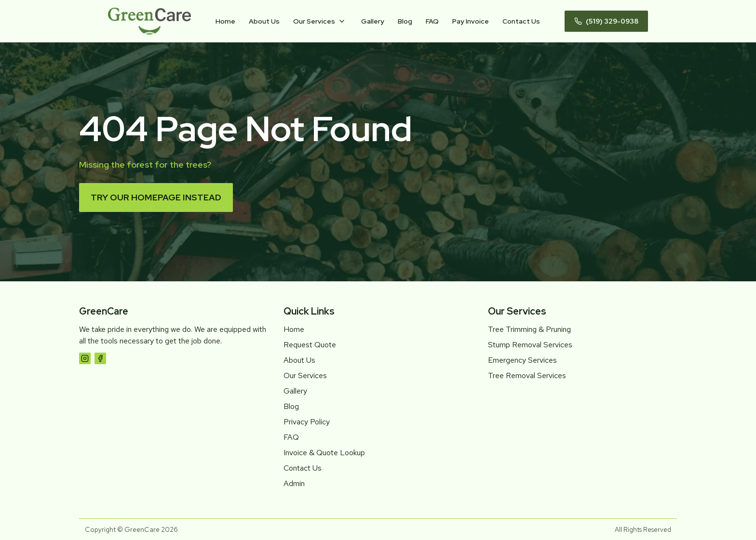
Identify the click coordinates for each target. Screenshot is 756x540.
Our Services (314, 21)
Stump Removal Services (530, 345)
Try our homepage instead (156, 197)
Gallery (373, 21)
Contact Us (521, 21)
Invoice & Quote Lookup (324, 453)
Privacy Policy (307, 422)
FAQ (432, 21)
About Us (264, 21)
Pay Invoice (471, 21)
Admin (294, 483)
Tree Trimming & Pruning (529, 329)
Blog (405, 21)
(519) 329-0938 (606, 21)
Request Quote (310, 345)
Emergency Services (522, 360)
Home (225, 21)
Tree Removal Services (527, 375)
